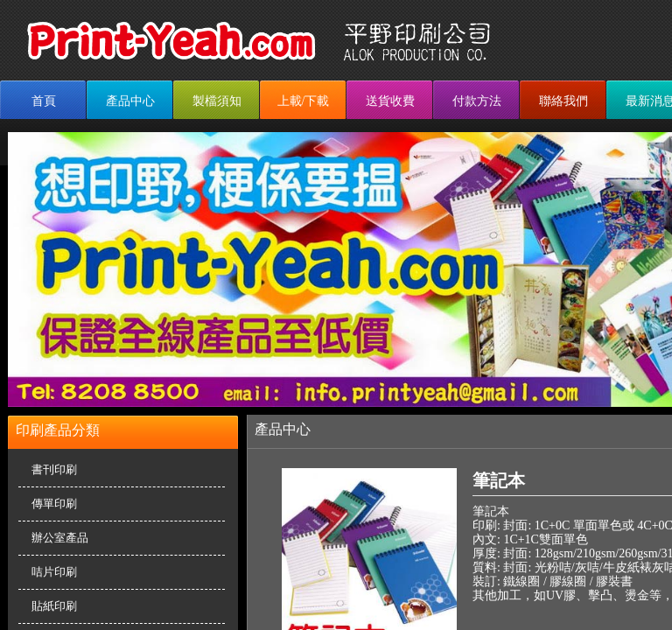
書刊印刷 (54, 469)
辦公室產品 (60, 538)
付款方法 (477, 101)
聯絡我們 (563, 101)
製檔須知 (217, 101)
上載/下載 (304, 101)
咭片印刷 (54, 572)
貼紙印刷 (54, 606)
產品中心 (130, 101)
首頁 (44, 101)
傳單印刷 (54, 504)
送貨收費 (390, 101)
